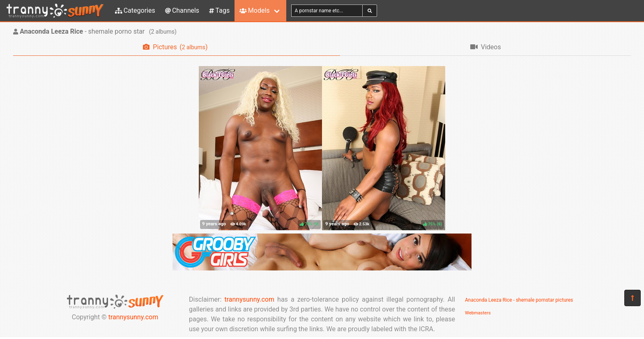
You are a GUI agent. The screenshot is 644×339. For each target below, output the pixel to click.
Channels (182, 10)
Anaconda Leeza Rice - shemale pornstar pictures (519, 300)
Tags (219, 10)
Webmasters (478, 313)
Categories (135, 10)
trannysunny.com (133, 317)
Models (254, 10)
